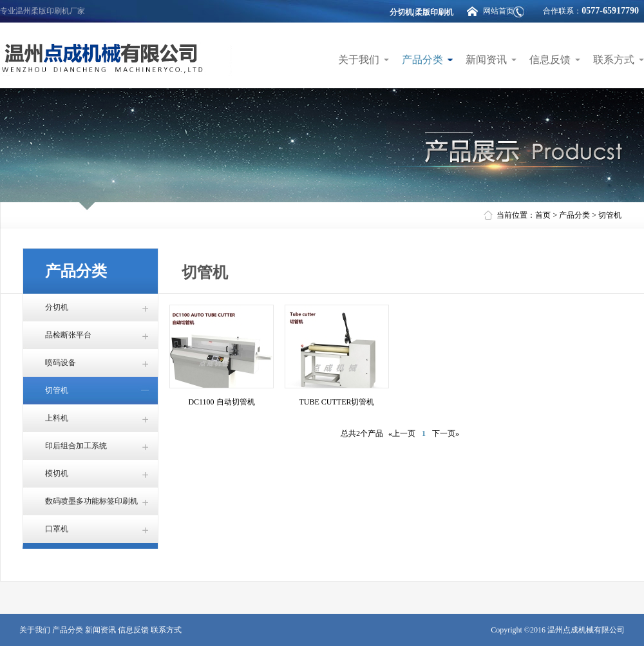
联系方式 (614, 60)
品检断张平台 (68, 335)
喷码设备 (61, 363)
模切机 (57, 473)
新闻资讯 (486, 60)
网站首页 (498, 11)
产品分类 (422, 60)
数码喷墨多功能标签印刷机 (91, 501)
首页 (543, 215)
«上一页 (402, 433)
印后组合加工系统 (76, 446)
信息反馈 (550, 60)
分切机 (57, 307)
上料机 (57, 418)
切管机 (610, 215)
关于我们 (359, 60)
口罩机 (57, 529)
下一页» (446, 433)
